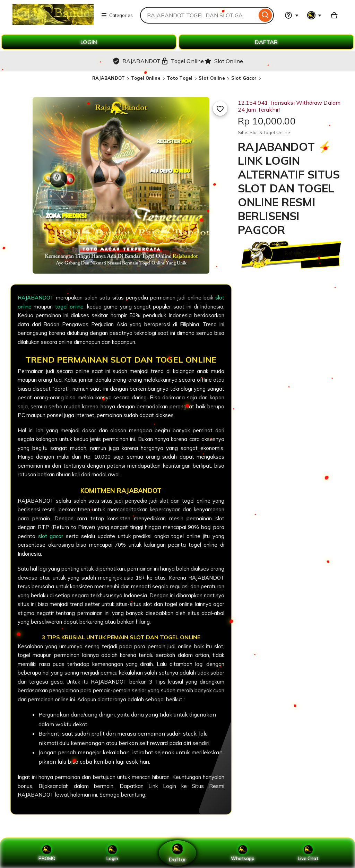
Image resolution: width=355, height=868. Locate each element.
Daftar (177, 853)
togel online (69, 307)
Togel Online (146, 78)
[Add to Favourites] (220, 108)
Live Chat (308, 853)
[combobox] (198, 15)
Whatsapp (243, 853)
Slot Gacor (244, 78)
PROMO (47, 853)
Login (112, 853)
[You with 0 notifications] (314, 15)
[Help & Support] (292, 15)
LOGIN (89, 42)
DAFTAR (266, 42)
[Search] (265, 15)
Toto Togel (180, 78)
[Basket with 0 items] (334, 15)
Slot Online (212, 78)
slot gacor (51, 536)
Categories (117, 15)
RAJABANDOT (109, 78)
